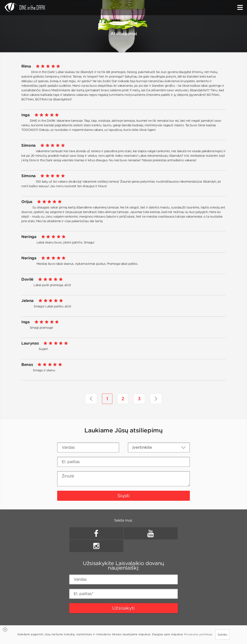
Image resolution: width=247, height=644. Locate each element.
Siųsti (123, 496)
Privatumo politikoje (198, 634)
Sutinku (222, 635)
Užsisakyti (123, 608)
